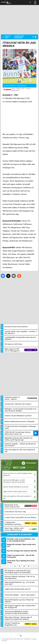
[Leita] (30, 2)
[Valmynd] (35, 2)
